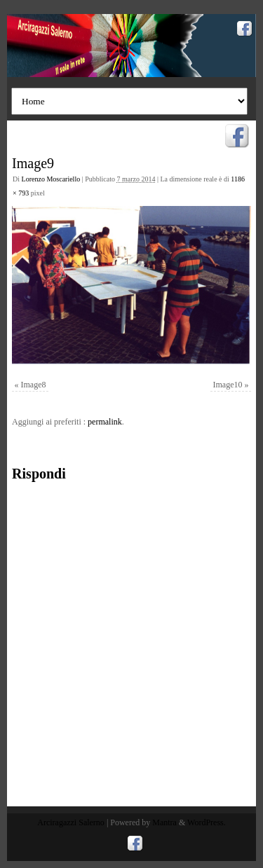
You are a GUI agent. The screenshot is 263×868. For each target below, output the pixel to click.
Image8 (34, 385)
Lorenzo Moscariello (51, 179)
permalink (105, 422)
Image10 (228, 385)
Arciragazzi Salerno (71, 822)
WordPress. (207, 822)
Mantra (164, 822)
